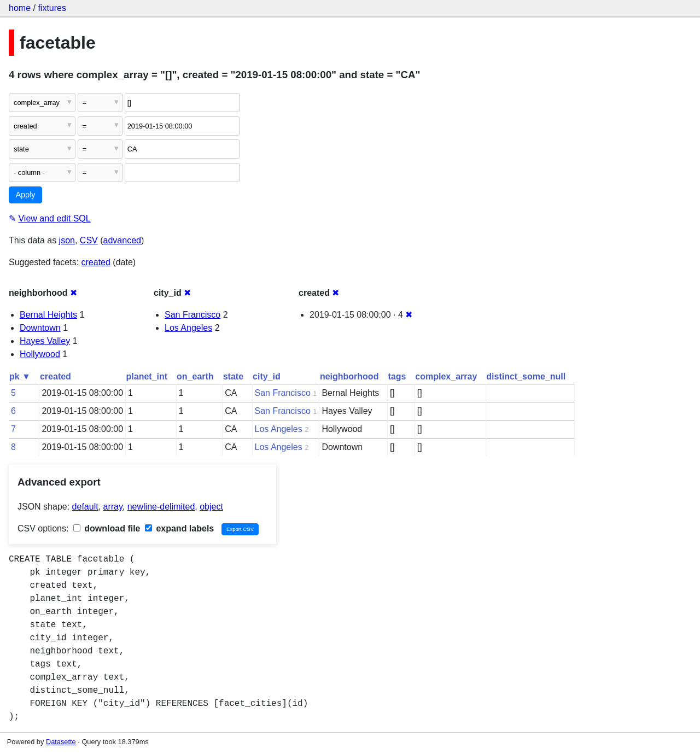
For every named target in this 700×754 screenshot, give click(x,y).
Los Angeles (188, 328)
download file (107, 528)
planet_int (147, 376)
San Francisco (192, 315)
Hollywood (40, 354)
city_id (267, 376)
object (211, 507)
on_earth (195, 376)
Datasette (61, 742)
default (85, 507)
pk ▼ (20, 376)
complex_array (446, 376)
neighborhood (349, 376)
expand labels (179, 528)
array (113, 507)
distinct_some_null (526, 376)
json (67, 240)
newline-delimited (161, 507)
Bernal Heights (48, 315)
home (20, 8)
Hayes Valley (45, 341)
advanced (122, 240)
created (96, 262)
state (233, 376)
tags (397, 376)
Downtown (40, 328)
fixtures (52, 8)
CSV (89, 240)
